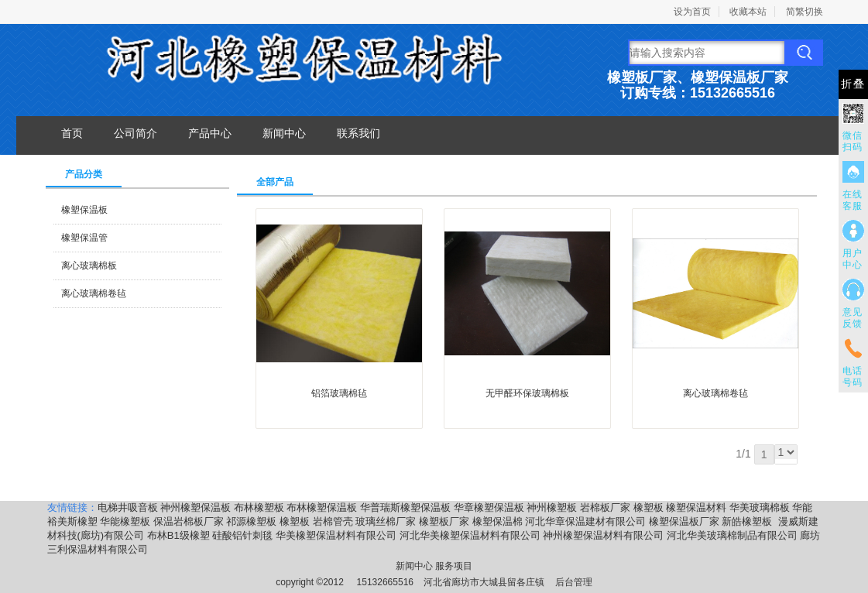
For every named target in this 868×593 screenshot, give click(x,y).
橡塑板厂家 (444, 521)
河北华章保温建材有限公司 (585, 521)
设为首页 (692, 12)
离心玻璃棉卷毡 (94, 293)
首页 (72, 133)
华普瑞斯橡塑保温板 (405, 507)
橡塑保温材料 (696, 507)
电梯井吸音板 (128, 507)
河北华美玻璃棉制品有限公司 (732, 535)
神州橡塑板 (552, 507)
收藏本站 (748, 12)
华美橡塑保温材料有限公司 (336, 535)
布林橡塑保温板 (322, 507)
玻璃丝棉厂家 (386, 521)
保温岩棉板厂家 (189, 521)
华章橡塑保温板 (489, 507)
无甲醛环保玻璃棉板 (527, 393)
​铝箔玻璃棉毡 (339, 393)
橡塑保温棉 (497, 521)
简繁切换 (805, 12)
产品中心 (210, 133)
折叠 (853, 84)
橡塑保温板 (84, 210)
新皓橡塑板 (748, 521)
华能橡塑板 (125, 521)
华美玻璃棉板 (760, 507)
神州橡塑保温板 (196, 507)
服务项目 (454, 566)
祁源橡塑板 (251, 521)
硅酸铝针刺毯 (242, 535)
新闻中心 (284, 133)
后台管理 (574, 582)
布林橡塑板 (259, 507)
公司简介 (136, 133)
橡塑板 (648, 507)
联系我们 (359, 133)
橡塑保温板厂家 (684, 521)
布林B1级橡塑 (178, 535)
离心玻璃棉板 (89, 266)
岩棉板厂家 (605, 507)
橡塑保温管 (84, 238)
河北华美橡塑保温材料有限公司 (470, 535)
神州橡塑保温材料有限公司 (603, 535)
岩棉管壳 (333, 521)
